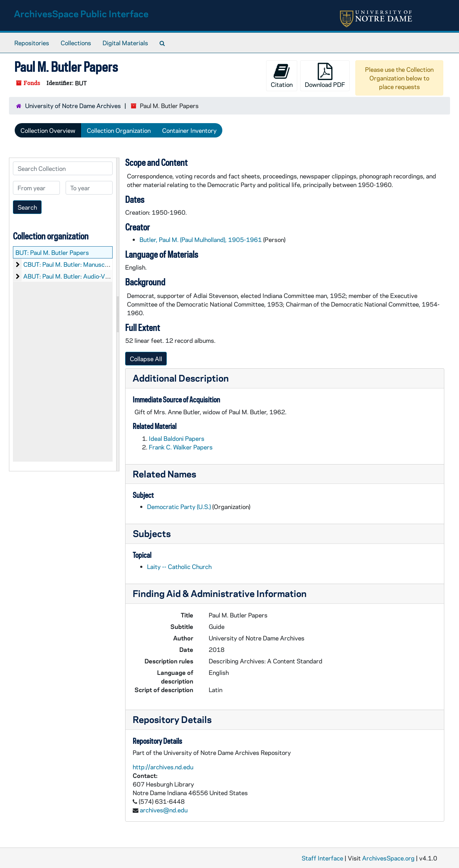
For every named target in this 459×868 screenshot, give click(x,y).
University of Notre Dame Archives (73, 106)
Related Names (164, 474)
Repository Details (172, 719)
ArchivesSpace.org (388, 858)
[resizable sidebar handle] (118, 314)
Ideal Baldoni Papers (177, 438)
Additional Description (181, 378)
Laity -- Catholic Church (179, 566)
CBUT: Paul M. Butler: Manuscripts (71, 264)
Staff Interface (322, 858)
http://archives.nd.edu (163, 767)
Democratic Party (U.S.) (179, 507)
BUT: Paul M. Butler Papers (52, 252)
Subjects (152, 533)
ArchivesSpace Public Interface (81, 13)
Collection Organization (119, 130)
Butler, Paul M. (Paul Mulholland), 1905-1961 (201, 239)
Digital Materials (125, 43)
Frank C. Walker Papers (181, 447)
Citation (282, 76)
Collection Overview (48, 130)
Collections (76, 43)
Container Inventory (189, 130)
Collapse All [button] (146, 359)
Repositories (32, 43)
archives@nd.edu (164, 810)
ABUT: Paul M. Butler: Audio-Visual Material (83, 276)
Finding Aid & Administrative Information (220, 593)
